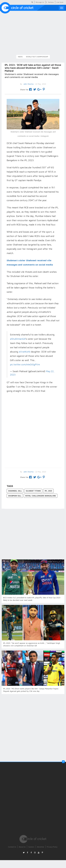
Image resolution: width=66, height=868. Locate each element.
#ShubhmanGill (18, 339)
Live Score (60, 2)
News (20, 57)
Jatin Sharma (28, 472)
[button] (63, 762)
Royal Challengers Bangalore (41, 496)
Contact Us (12, 847)
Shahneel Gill (15, 491)
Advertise (41, 847)
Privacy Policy (52, 847)
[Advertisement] (32, 431)
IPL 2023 (48, 491)
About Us (22, 847)
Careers (31, 847)
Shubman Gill (15, 496)
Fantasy (51, 2)
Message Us (40, 2)
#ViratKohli (24, 352)
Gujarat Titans (33, 491)
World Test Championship (37, 57)
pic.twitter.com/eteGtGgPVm (25, 365)
